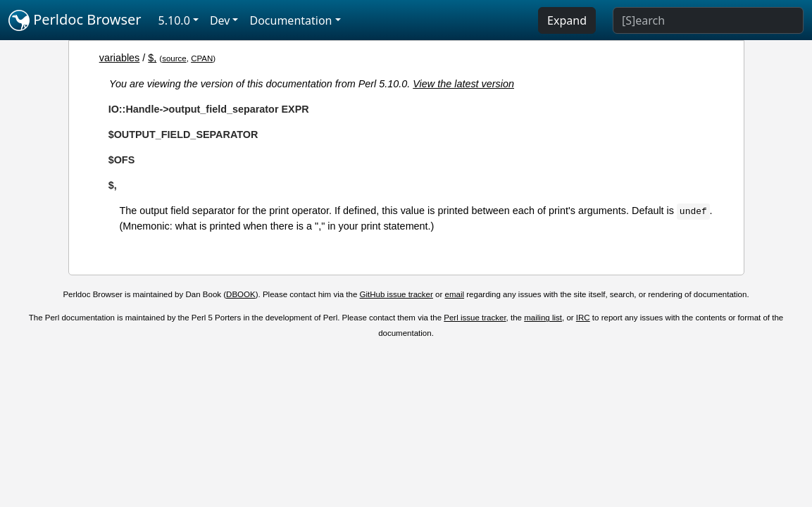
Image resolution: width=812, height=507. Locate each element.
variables (120, 58)
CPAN (202, 58)
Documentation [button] (291, 20)
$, (152, 58)
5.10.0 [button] (174, 20)
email (455, 294)
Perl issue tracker (475, 318)
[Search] (708, 20)
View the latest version (463, 84)
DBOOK (241, 294)
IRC (583, 318)
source (174, 58)
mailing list (543, 318)
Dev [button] (220, 20)
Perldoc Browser (75, 20)
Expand (567, 20)
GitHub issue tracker (396, 294)
